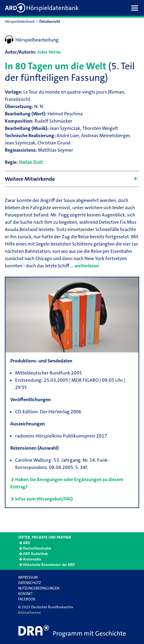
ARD (26, 543)
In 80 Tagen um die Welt (56, 66)
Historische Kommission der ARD (49, 565)
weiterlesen (87, 266)
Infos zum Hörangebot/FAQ (44, 499)
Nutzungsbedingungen (39, 588)
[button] (136, 8)
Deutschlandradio (37, 548)
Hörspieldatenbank (20, 21)
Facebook (27, 599)
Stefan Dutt (31, 162)
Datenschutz (29, 583)
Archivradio (32, 559)
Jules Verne (49, 52)
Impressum (28, 577)
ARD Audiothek (35, 554)
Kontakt (25, 594)
